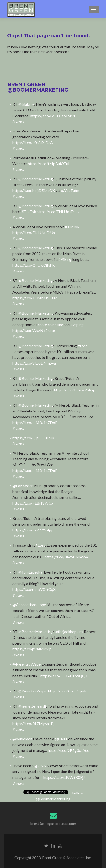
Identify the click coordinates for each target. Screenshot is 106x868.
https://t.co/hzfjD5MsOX (34, 190)
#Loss (82, 346)
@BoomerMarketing (36, 179)
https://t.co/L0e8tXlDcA (33, 143)
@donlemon (22, 739)
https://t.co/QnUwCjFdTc (34, 265)
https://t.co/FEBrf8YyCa (33, 503)
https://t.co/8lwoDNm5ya (34, 363)
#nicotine (55, 325)
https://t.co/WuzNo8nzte (34, 330)
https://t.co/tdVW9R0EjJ (64, 777)
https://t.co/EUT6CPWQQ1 (64, 676)
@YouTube (70, 190)
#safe (42, 325)
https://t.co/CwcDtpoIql (68, 691)
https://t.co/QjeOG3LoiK (33, 438)
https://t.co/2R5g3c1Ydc (69, 750)
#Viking (65, 259)
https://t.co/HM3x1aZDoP (35, 423)
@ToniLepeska (30, 572)
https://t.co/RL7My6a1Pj (33, 724)
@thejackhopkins (69, 631)
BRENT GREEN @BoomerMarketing (38, 87)
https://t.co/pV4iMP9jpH (34, 649)
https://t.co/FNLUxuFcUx (58, 211)
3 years (18, 121)
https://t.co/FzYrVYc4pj (74, 390)
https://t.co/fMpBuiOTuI (49, 164)
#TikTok (29, 211)
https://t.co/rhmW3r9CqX (34, 589)
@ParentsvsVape (27, 664)
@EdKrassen (23, 486)
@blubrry (26, 104)
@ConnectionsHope (29, 605)
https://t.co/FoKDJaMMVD (53, 116)
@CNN (61, 739)
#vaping (77, 325)
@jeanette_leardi (32, 706)
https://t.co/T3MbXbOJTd (35, 298)
